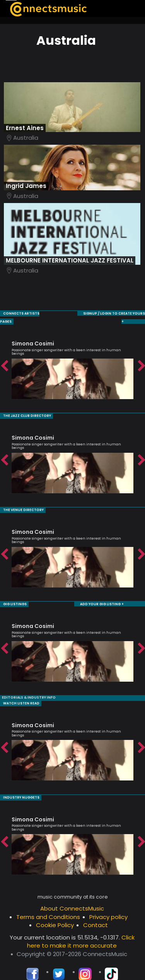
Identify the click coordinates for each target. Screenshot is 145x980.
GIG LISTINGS (14, 595)
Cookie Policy (55, 915)
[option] (72, 358)
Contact (96, 915)
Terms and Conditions (48, 906)
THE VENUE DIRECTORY (21, 501)
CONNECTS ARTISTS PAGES (26, 313)
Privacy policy (108, 906)
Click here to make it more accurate (81, 931)
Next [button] (141, 358)
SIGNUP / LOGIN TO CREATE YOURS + (93, 313)
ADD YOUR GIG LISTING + (103, 595)
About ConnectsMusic (72, 898)
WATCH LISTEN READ (20, 693)
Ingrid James (26, 186)
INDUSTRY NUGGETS (19, 787)
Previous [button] (4, 358)
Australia (26, 138)
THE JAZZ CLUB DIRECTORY (25, 407)
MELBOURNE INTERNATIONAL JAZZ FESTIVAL (70, 260)
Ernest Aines (25, 128)
